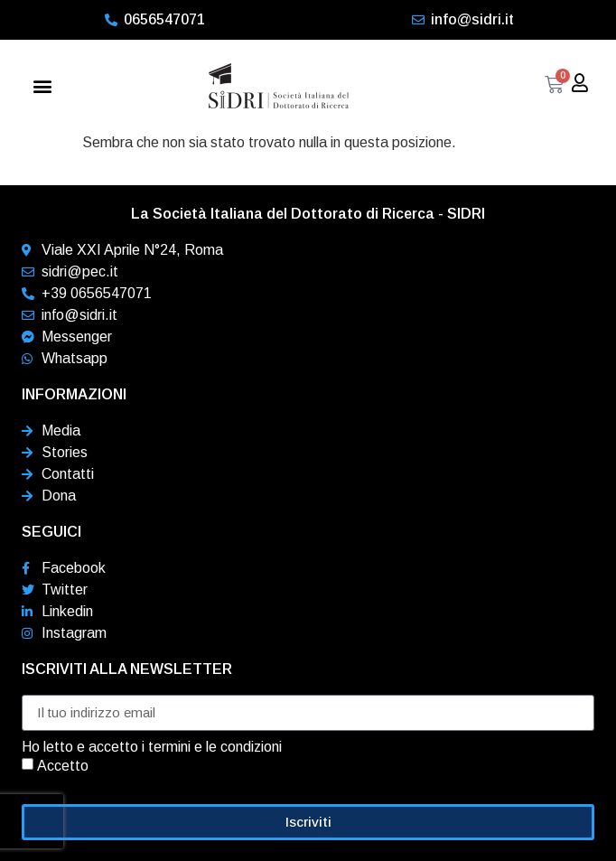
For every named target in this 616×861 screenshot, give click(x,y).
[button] (42, 86)
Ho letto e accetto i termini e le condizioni (152, 747)
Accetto (63, 765)
